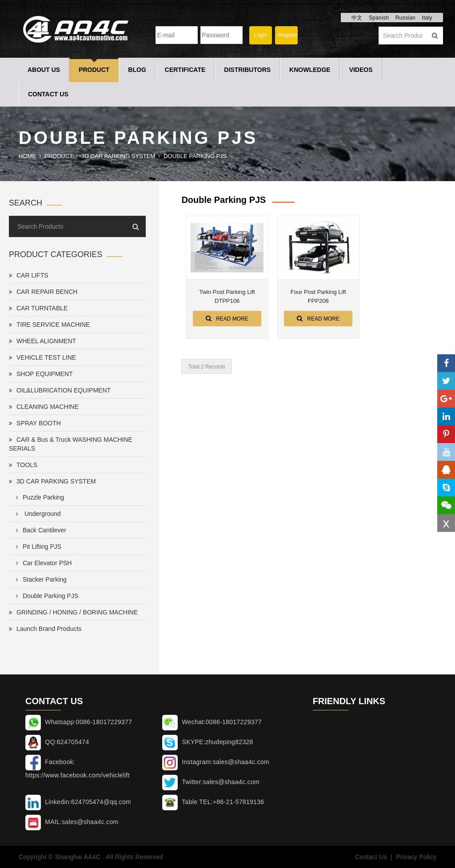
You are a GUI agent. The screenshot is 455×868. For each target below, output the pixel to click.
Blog (137, 70)
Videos (361, 70)
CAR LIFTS (29, 275)
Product (94, 70)
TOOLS (23, 465)
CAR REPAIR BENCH (43, 292)
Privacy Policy (416, 857)
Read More (227, 318)
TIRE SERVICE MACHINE (49, 325)
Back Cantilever (39, 530)
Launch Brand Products (45, 629)
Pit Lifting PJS (37, 547)
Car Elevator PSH (42, 563)
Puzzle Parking (38, 497)
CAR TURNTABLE (38, 308)
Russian (405, 18)
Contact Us (48, 94)
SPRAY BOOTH (35, 423)
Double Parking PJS (195, 156)
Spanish (379, 18)
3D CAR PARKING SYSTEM (118, 156)
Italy (427, 18)
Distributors (247, 70)
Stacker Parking (40, 579)
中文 (357, 18)
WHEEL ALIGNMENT (42, 341)
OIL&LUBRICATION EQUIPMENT (60, 390)
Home (27, 156)
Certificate (185, 70)
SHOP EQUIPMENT (41, 374)
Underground (37, 514)
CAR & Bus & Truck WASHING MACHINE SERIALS (71, 444)
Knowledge (310, 70)
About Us (44, 70)
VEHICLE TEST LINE (42, 357)
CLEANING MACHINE (44, 407)
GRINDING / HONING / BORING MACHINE (73, 612)
